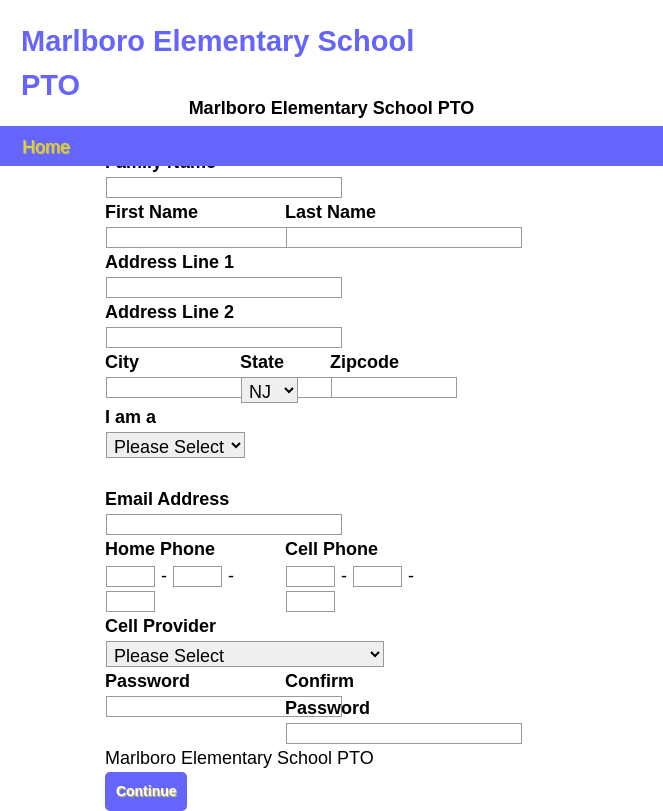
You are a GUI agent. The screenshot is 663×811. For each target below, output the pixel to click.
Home (46, 145)
